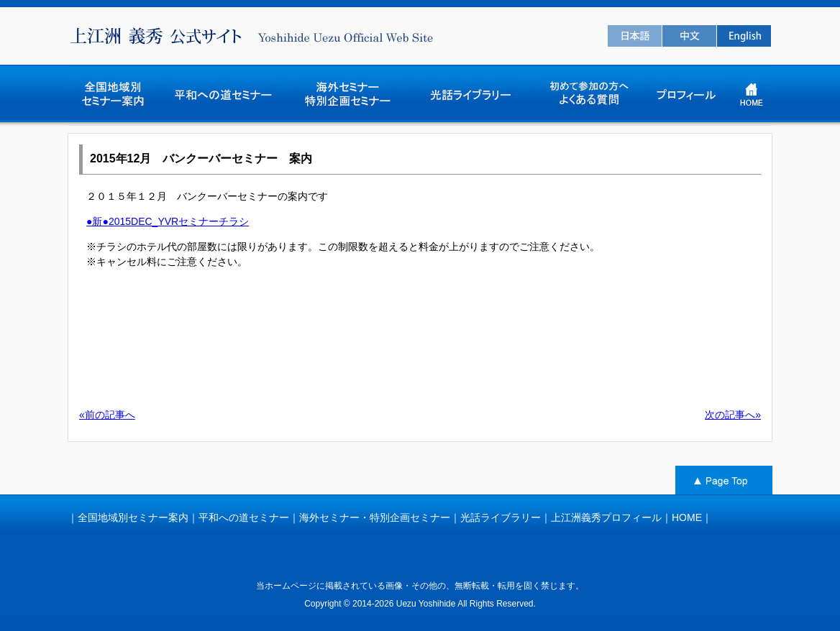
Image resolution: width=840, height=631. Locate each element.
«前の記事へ (107, 415)
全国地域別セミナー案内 (133, 517)
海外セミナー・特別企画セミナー (375, 517)
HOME (687, 517)
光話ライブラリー (501, 517)
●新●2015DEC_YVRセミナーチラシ (168, 221)
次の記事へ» (733, 415)
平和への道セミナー (244, 517)
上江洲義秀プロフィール (606, 517)
